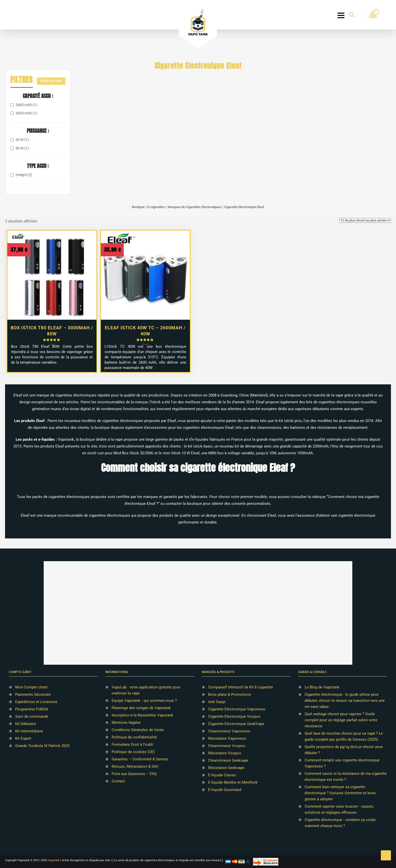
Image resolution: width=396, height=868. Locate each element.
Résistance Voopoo (225, 753)
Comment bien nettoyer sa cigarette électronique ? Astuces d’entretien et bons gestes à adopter (340, 793)
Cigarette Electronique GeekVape (236, 724)
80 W (22, 148)
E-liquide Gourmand (225, 790)
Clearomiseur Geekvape (228, 760)
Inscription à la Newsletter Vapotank (142, 715)
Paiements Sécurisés (33, 695)
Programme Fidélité (32, 709)
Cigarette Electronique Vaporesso (237, 709)
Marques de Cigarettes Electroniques (194, 207)
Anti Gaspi (217, 702)
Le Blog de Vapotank (322, 687)
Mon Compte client (31, 687)
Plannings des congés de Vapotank (141, 708)
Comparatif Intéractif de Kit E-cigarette (241, 687)
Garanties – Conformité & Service (140, 759)
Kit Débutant (26, 724)
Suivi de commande (32, 716)
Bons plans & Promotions (230, 695)
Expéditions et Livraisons (36, 702)
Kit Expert (23, 738)
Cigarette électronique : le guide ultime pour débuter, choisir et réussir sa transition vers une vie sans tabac (345, 701)
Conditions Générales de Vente (138, 730)
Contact (118, 781)
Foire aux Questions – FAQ (134, 774)
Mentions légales (126, 723)
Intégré (24, 175)
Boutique (138, 207)
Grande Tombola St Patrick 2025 (42, 746)
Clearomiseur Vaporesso (229, 731)
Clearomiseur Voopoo (227, 746)
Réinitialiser (51, 81)
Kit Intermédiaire (29, 731)
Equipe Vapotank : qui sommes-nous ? (144, 701)
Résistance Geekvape (226, 768)
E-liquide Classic (222, 775)
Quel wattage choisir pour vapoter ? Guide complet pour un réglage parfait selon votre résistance (341, 720)
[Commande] (365, 220)
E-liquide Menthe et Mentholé (233, 782)
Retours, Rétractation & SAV (135, 766)
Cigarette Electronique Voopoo (234, 716)
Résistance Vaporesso (227, 738)
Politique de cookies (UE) (133, 752)
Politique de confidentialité (134, 737)
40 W (22, 140)
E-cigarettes (156, 207)
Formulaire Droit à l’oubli (132, 745)
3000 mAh (26, 113)
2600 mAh (26, 105)
